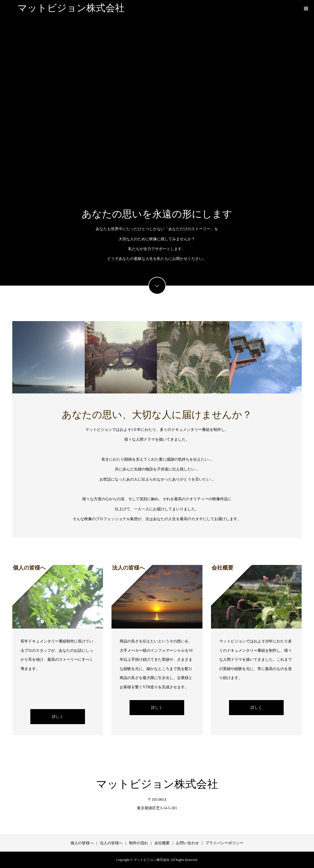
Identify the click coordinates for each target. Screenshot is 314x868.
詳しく (58, 717)
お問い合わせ (187, 843)
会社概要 (162, 843)
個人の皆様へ (82, 843)
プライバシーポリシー (224, 843)
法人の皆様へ (111, 843)
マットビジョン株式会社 (71, 8)
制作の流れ (139, 843)
